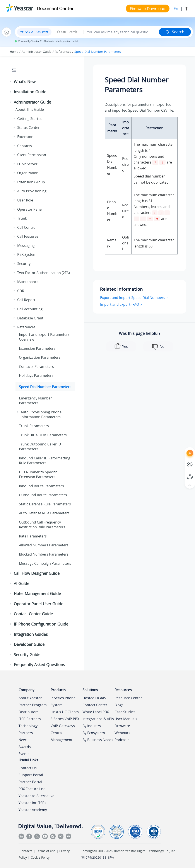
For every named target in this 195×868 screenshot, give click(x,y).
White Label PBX (96, 712)
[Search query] (121, 32)
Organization (28, 173)
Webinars (122, 733)
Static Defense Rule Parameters (45, 504)
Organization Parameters (40, 357)
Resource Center (128, 698)
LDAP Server (27, 164)
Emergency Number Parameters (35, 401)
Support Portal (31, 775)
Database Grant (30, 318)
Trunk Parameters (34, 426)
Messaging (26, 246)
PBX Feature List (32, 789)
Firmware (122, 726)
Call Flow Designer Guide (37, 573)
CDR (21, 291)
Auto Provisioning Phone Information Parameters (41, 414)
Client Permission (32, 155)
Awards (25, 747)
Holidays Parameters (36, 375)
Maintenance (28, 282)
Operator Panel (30, 209)
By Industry (92, 726)
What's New (25, 82)
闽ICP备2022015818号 (97, 857)
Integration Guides (31, 634)
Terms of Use (46, 851)
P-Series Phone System (63, 701)
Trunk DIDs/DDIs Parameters (43, 435)
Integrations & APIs (98, 719)
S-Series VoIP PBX (65, 719)
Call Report (26, 300)
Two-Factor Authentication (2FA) (44, 273)
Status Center (28, 128)
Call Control (27, 227)
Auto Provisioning (32, 191)
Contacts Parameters (36, 367)
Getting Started (30, 119)
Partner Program (33, 705)
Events (24, 754)
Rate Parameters (33, 536)
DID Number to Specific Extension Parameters (38, 474)
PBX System (27, 254)
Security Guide (27, 655)
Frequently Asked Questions (39, 665)
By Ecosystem (94, 733)
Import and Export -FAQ (120, 304)
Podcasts (122, 740)
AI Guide (21, 583)
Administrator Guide (37, 52)
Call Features (28, 236)
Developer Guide (29, 644)
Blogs (119, 705)
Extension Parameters (37, 348)
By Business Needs (98, 740)
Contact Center (95, 705)
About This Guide (30, 109)
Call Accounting (30, 309)
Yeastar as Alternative (36, 796)
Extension (25, 137)
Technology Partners (28, 729)
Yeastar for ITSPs (32, 803)
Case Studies (125, 712)
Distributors (29, 712)
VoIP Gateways (63, 726)
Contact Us (28, 768)
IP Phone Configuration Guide (41, 624)
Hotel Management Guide (37, 593)
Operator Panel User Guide (38, 604)
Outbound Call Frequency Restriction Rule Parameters (42, 525)
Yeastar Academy (33, 810)
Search (175, 32)
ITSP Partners (30, 719)
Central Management (62, 736)
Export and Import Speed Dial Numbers (133, 298)
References (63, 52)
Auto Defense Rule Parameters (44, 513)
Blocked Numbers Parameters (44, 554)
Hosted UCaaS (94, 698)
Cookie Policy (40, 857)
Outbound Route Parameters (43, 495)
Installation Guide (30, 92)
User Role (25, 200)
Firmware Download (148, 9)
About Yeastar (30, 698)
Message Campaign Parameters (45, 563)
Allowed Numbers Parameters (44, 545)
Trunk (22, 218)
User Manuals (126, 719)
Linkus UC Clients (65, 712)
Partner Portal (30, 782)
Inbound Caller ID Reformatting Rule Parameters (45, 460)
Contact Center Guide (33, 614)
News (23, 740)
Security (24, 264)
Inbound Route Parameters (41, 486)
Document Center (55, 8)
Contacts (25, 146)
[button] (11, 82)
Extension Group (31, 182)
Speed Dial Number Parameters (98, 52)
